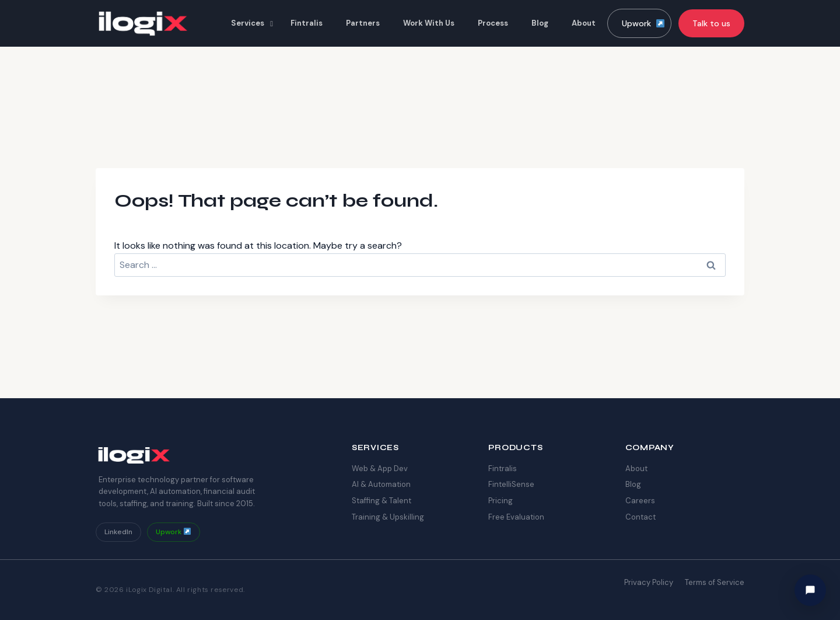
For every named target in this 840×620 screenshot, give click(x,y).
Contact (640, 517)
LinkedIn (118, 532)
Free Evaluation (516, 517)
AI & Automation (381, 484)
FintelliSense (511, 484)
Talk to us (711, 23)
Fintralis (503, 469)
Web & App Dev (380, 469)
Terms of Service (715, 582)
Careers (640, 501)
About (636, 469)
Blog (633, 484)
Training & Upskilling (388, 517)
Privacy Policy (649, 582)
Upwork (643, 23)
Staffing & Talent (381, 501)
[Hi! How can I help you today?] (810, 590)
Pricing (501, 501)
